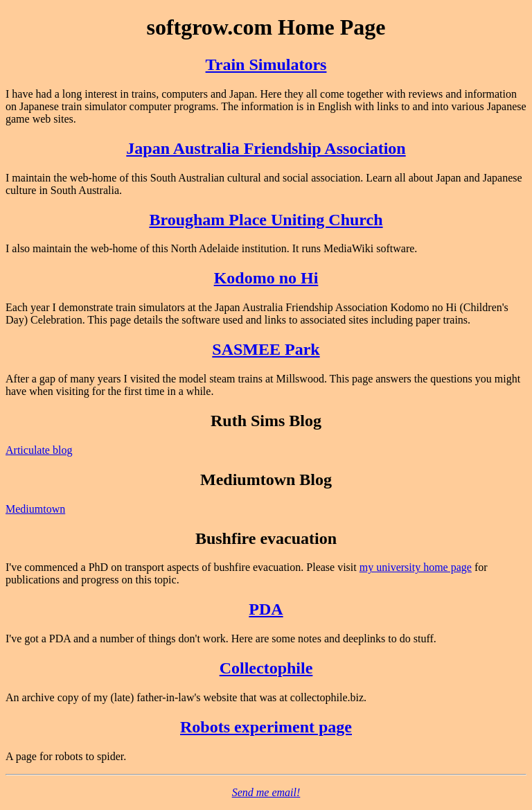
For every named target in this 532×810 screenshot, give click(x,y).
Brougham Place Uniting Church (266, 220)
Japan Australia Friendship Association (266, 148)
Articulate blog (39, 450)
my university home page (416, 567)
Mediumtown (35, 509)
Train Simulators (266, 64)
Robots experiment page (266, 727)
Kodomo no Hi (266, 278)
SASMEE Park (266, 349)
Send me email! (266, 792)
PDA (266, 609)
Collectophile (266, 668)
